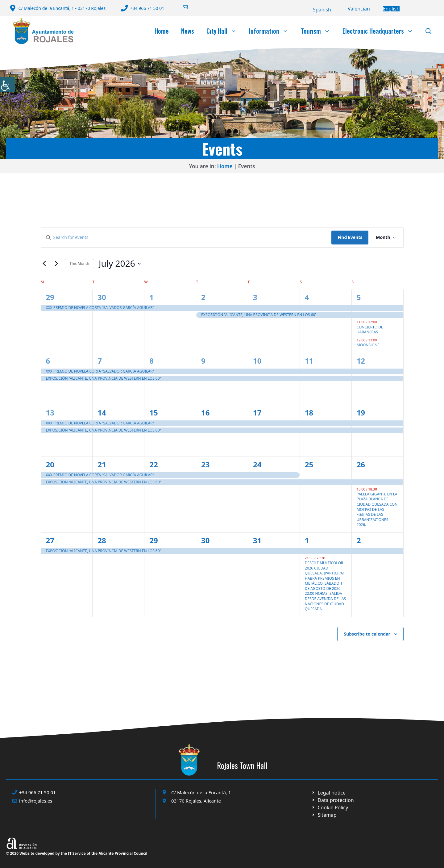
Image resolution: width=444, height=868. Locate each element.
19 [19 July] (361, 413)
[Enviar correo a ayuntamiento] (181, 7)
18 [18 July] (309, 413)
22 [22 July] (154, 464)
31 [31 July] (257, 540)
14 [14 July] (102, 413)
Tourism (319, 31)
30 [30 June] (102, 297)
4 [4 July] (307, 297)
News (188, 31)
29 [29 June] (50, 297)
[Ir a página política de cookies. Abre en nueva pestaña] (333, 800)
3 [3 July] (255, 297)
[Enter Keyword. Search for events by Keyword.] (186, 238)
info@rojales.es (36, 801)
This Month (79, 263)
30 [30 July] (205, 540)
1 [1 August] (307, 540)
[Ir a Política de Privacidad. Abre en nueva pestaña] (329, 793)
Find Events (350, 237)
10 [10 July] (257, 361)
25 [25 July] (309, 464)
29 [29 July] (154, 540)
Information (272, 31)
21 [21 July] (102, 464)
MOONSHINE (368, 345)
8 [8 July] (151, 361)
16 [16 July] (205, 413)
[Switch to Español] (322, 10)
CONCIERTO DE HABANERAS (370, 330)
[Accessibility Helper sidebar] (7, 85)
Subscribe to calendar (367, 634)
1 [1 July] (151, 297)
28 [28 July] (102, 540)
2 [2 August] (359, 540)
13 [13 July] (50, 413)
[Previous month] (44, 264)
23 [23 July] (205, 464)
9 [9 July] (203, 361)
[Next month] (56, 264)
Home (162, 31)
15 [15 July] (154, 413)
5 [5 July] (359, 297)
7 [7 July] (100, 361)
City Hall (225, 31)
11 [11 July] (309, 361)
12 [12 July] (361, 361)
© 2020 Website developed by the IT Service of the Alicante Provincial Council (77, 853)
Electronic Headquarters (381, 31)
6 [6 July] (48, 361)
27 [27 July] (50, 540)
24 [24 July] (257, 464)
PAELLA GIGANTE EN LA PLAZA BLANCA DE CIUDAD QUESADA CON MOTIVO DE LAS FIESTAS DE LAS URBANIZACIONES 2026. (377, 509)
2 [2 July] (203, 297)
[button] (429, 31)
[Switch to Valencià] (359, 9)
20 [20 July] (50, 464)
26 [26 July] (361, 464)
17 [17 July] (257, 413)
